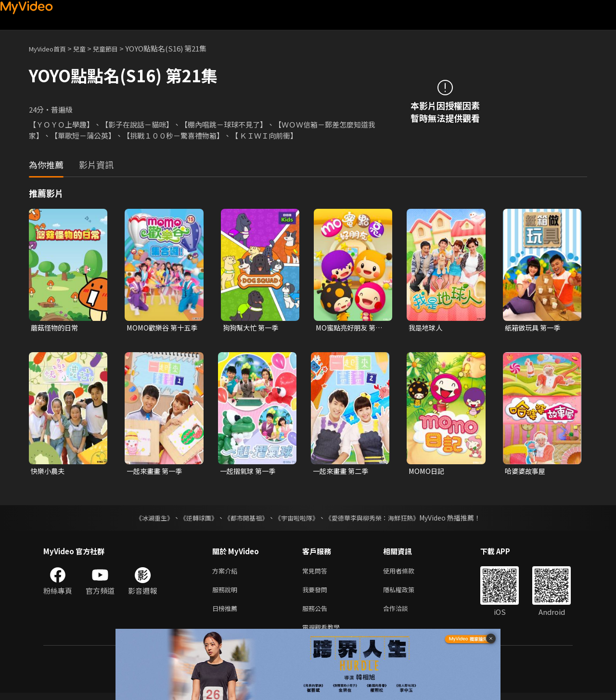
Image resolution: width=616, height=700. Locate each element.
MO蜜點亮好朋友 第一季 (351, 328)
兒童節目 (116, 48)
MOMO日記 (427, 472)
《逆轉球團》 (193, 519)
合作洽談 (403, 613)
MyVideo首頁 (51, 48)
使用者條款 (407, 573)
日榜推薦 (227, 613)
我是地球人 (427, 328)
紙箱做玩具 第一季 (534, 328)
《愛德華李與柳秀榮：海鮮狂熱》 (378, 519)
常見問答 (317, 573)
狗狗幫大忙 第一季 (252, 328)
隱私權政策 (407, 593)
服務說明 (227, 593)
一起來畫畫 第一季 (156, 472)
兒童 (87, 48)
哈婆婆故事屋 (526, 472)
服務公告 (317, 613)
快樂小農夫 (49, 472)
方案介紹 (227, 573)
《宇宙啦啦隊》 (297, 519)
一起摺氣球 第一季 (250, 472)
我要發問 (317, 593)
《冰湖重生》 (146, 519)
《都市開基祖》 (244, 519)
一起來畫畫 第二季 (342, 472)
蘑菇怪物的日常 (56, 328)
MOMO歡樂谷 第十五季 (160, 328)
